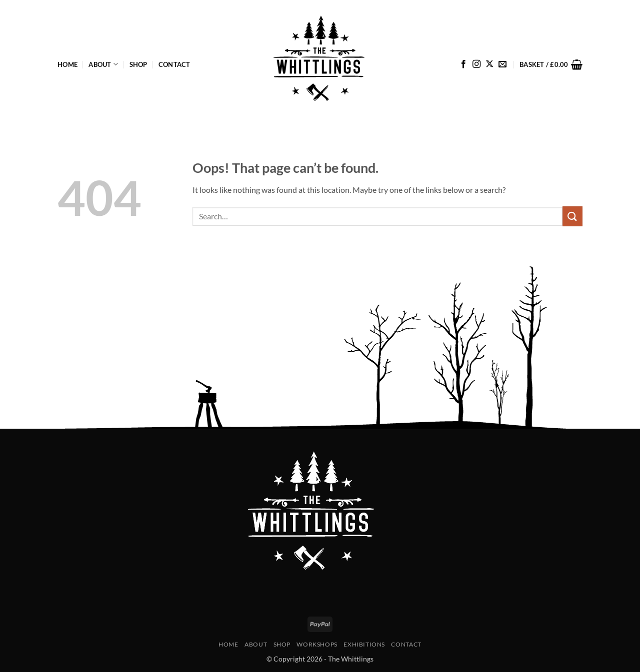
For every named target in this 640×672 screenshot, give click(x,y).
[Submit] (572, 216)
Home (67, 64)
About (103, 64)
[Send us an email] (502, 64)
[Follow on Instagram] (476, 64)
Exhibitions (364, 644)
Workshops (317, 644)
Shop (138, 64)
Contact (174, 64)
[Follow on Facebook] (463, 64)
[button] (551, 64)
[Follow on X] (489, 64)
